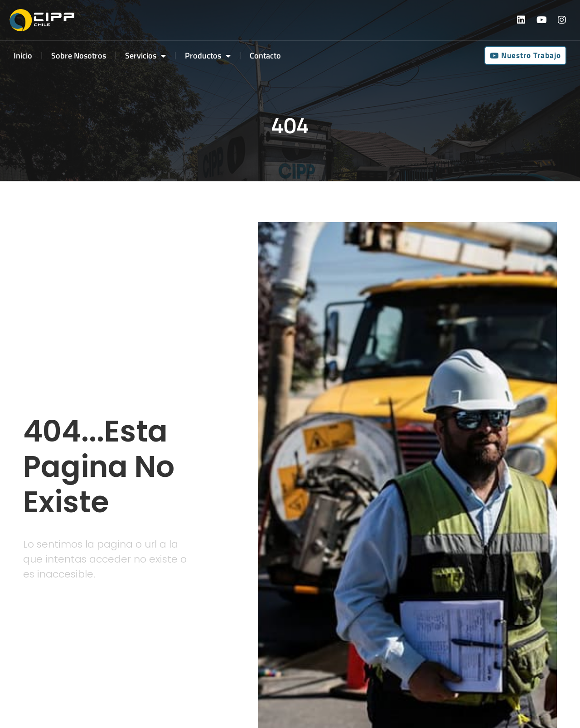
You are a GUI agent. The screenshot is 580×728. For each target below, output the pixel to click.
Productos (208, 56)
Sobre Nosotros (79, 56)
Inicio (23, 56)
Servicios (145, 56)
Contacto (265, 56)
